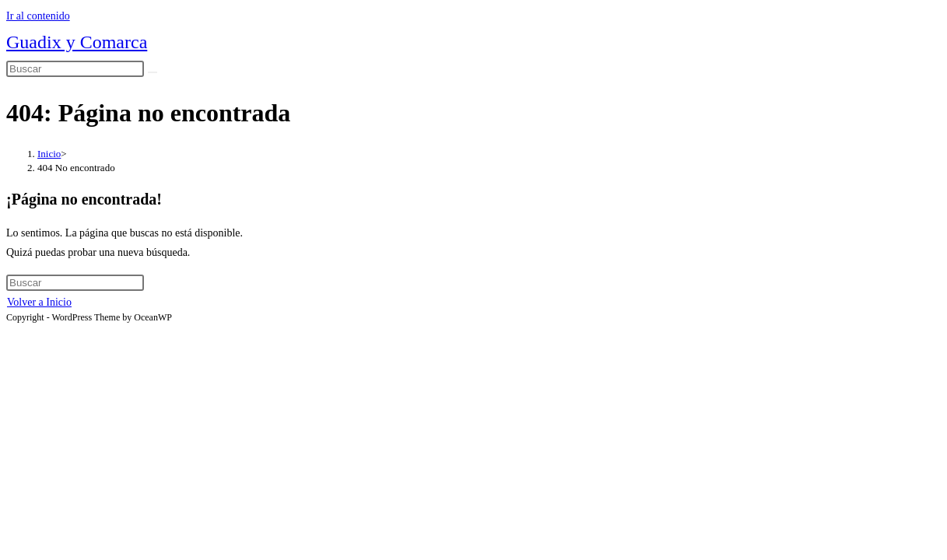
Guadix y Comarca (77, 42)
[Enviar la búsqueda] (153, 72)
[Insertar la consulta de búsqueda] (75, 69)
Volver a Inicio (39, 302)
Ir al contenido (38, 16)
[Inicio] (49, 154)
